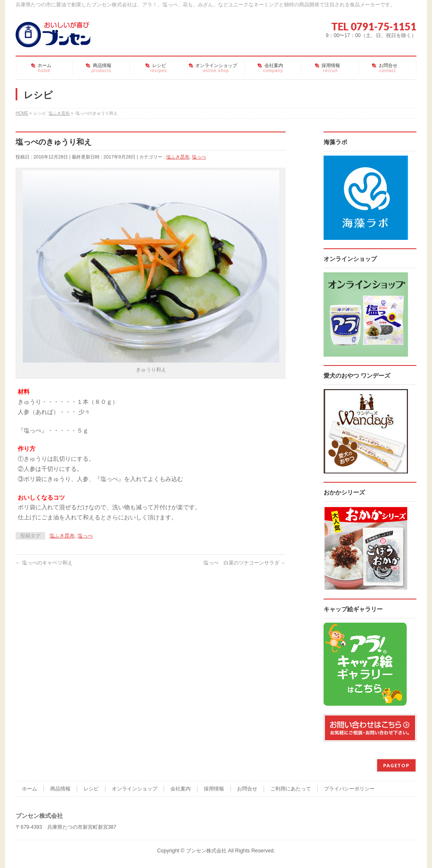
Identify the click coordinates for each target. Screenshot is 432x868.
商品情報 (60, 789)
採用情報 (214, 789)
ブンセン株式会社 (206, 851)
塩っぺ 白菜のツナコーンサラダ (244, 563)
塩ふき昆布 (178, 157)
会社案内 (181, 789)
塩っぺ (199, 157)
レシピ (91, 789)
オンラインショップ (135, 789)
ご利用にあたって (291, 789)
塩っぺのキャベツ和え (44, 563)
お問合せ (247, 789)
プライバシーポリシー (349, 789)
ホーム (30, 789)
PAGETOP (396, 765)
